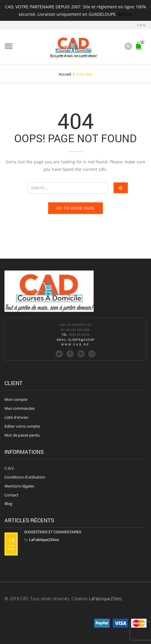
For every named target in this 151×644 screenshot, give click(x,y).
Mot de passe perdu (22, 435)
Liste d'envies (16, 417)
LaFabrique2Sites (105, 599)
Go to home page (75, 208)
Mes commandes (20, 408)
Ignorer (125, 14)
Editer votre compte (22, 426)
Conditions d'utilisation (25, 477)
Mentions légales (19, 486)
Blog (8, 504)
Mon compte (16, 399)
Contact (11, 495)
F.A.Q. (142, 25)
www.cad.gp (75, 344)
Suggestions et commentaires (53, 532)
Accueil (65, 74)
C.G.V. (10, 468)
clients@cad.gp (81, 340)
